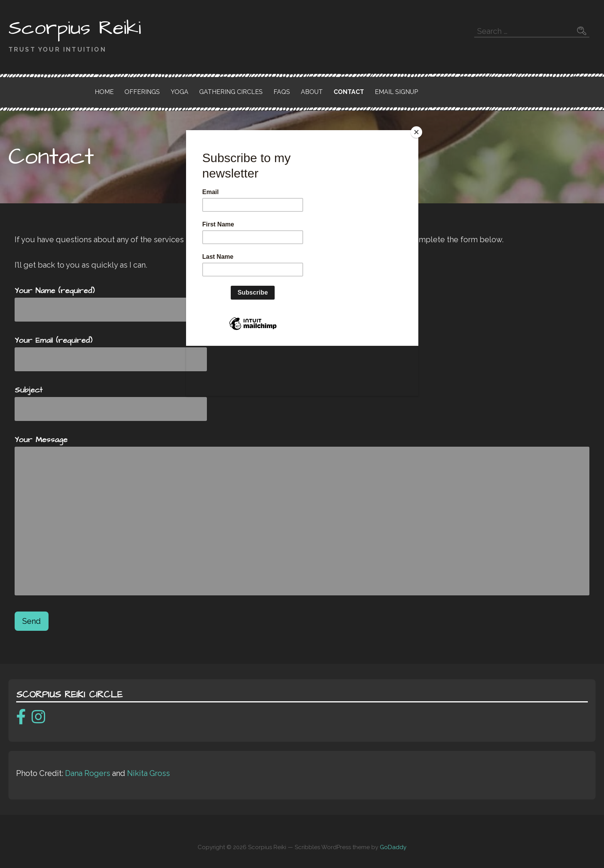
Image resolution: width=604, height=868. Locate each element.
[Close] (416, 132)
